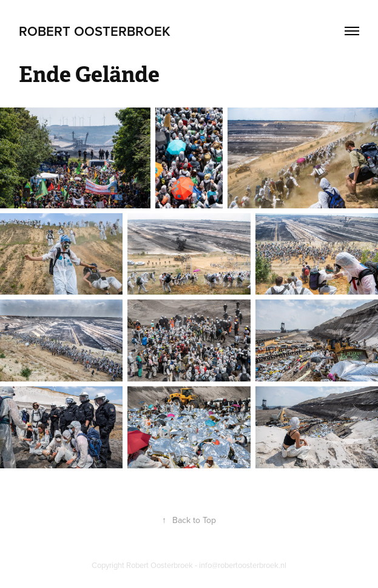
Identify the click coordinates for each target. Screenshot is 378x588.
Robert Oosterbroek (95, 31)
